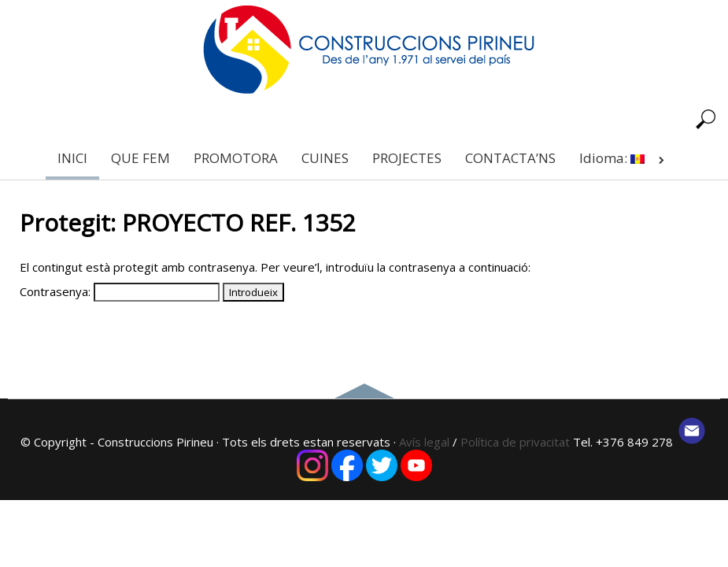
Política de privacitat (517, 442)
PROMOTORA (236, 158)
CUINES (325, 158)
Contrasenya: (120, 291)
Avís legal (424, 442)
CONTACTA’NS (510, 158)
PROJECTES (407, 158)
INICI (72, 158)
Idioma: (625, 158)
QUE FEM (140, 158)
